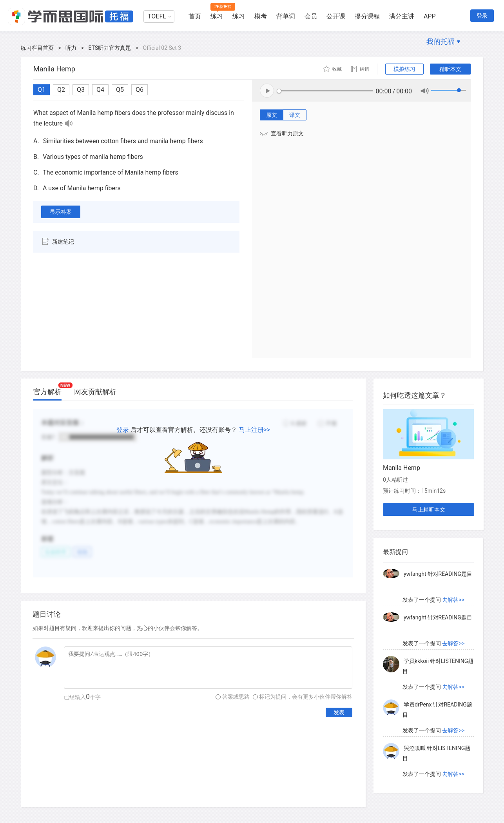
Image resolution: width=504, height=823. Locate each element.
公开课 (336, 16)
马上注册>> (255, 430)
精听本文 (450, 69)
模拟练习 (404, 69)
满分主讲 (402, 16)
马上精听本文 (429, 510)
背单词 (286, 16)
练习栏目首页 (37, 48)
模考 (261, 16)
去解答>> (453, 600)
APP (430, 16)
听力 (71, 48)
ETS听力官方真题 (110, 48)
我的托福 (441, 41)
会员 (311, 16)
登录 (482, 16)
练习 (217, 16)
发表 (339, 712)
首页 (195, 16)
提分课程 (367, 16)
